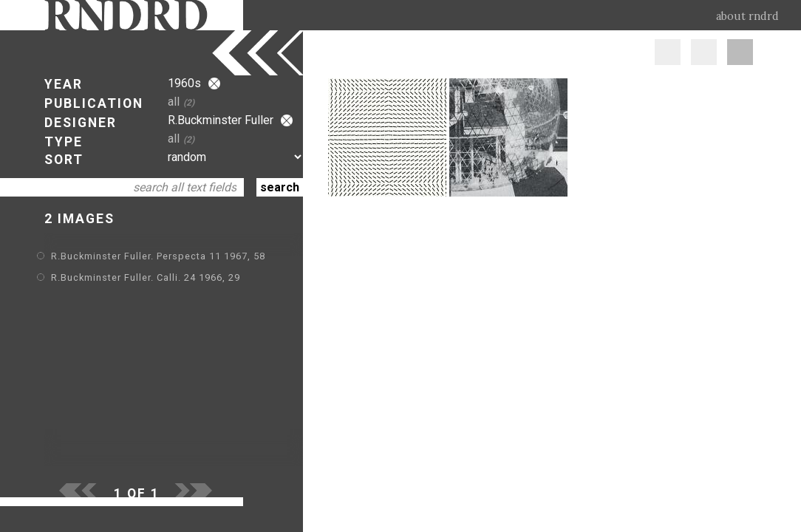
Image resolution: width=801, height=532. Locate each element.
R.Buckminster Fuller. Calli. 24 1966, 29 (146, 277)
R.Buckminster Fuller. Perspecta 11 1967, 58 (158, 256)
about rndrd (747, 16)
